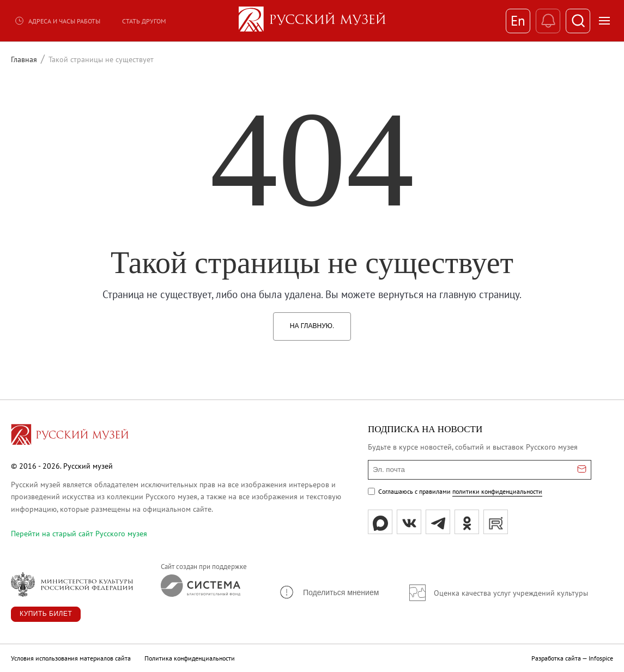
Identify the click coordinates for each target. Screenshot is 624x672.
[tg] (438, 522)
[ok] (467, 522)
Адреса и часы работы (57, 21)
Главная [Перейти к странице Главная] (24, 59)
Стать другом (144, 21)
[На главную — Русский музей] (312, 21)
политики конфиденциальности (497, 491)
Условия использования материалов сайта (71, 658)
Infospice (601, 658)
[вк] (409, 522)
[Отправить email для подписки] (582, 470)
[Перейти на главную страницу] (70, 436)
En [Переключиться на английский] (518, 21)
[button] (329, 592)
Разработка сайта (556, 658)
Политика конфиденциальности (190, 658)
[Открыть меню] (604, 21)
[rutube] (496, 522)
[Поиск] (578, 21)
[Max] (380, 522)
